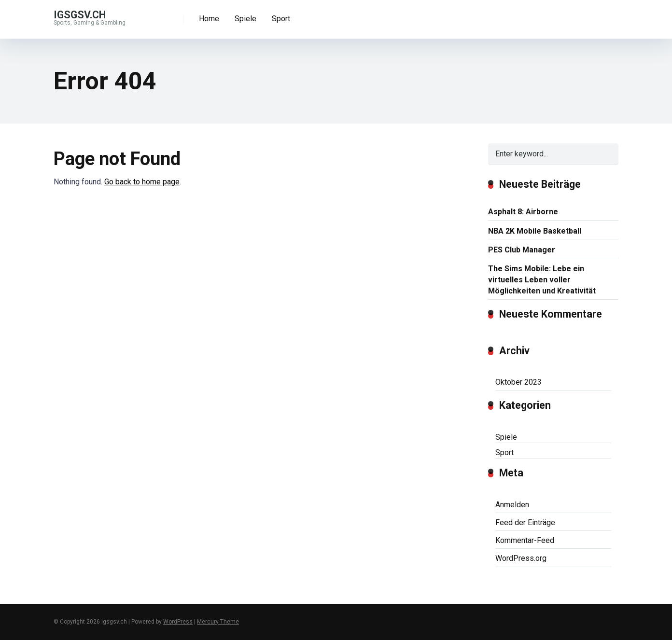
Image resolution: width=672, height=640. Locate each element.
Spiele (245, 19)
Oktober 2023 (518, 382)
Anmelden (512, 505)
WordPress (178, 622)
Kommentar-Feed (525, 540)
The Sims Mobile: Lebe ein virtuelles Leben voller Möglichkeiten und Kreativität (542, 280)
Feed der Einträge (525, 522)
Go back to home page (142, 182)
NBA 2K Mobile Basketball (535, 231)
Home (209, 19)
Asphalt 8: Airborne (523, 212)
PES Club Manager (522, 250)
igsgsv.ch (80, 14)
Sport (281, 19)
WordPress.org (521, 558)
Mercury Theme (218, 622)
